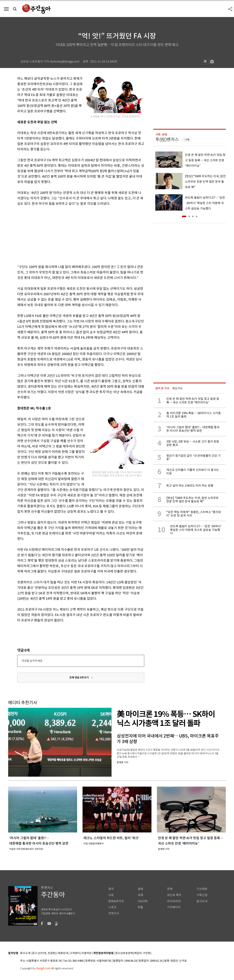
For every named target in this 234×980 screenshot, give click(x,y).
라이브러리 (174, 901)
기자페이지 (174, 907)
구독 (187, 140)
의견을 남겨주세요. (32, 661)
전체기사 (114, 913)
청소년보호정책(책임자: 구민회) (133, 953)
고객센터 (75, 953)
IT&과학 (143, 901)
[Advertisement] (72, 235)
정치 (111, 889)
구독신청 (202, 895)
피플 (140, 907)
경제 (140, 889)
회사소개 (25, 953)
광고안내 (202, 901)
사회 (111, 895)
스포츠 (112, 907)
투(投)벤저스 (167, 139)
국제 (140, 895)
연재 (170, 889)
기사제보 (202, 889)
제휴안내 (63, 953)
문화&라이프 (116, 901)
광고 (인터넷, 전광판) (44, 953)
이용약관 (87, 953)
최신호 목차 (174, 895)
